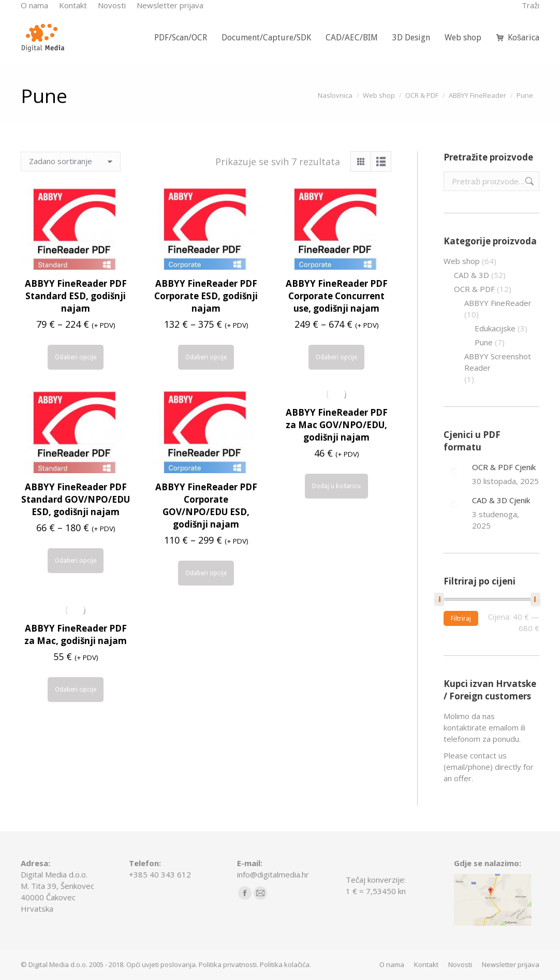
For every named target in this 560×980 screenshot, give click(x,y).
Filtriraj (461, 619)
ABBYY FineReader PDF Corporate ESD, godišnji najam (206, 296)
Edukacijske (495, 328)
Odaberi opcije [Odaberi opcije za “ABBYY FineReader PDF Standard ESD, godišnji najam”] (76, 357)
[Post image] (454, 472)
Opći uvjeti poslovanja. (162, 964)
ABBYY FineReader (498, 303)
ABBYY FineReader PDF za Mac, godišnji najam (76, 634)
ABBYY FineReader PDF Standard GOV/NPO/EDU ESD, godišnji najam (76, 499)
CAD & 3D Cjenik (501, 500)
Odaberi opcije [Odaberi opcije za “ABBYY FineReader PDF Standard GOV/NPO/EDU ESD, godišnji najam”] (76, 561)
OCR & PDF (474, 289)
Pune (484, 342)
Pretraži (528, 181)
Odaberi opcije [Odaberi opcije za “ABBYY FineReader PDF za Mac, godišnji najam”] (76, 690)
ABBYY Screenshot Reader (498, 362)
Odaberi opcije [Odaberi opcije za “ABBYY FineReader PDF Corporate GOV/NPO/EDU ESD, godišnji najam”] (206, 573)
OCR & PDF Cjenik (504, 467)
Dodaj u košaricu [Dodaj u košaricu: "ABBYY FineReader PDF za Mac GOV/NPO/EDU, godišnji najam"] (336, 486)
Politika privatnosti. (229, 964)
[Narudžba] (71, 162)
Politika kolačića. (285, 964)
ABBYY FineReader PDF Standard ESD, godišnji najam (76, 296)
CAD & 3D (471, 275)
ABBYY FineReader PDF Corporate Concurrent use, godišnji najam (337, 296)
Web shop (462, 261)
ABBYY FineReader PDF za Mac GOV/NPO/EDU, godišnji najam (337, 425)
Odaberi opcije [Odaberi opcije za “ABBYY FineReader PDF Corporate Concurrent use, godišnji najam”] (336, 357)
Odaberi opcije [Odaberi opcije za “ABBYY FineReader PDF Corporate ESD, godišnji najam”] (206, 357)
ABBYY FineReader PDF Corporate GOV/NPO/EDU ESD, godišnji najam (206, 506)
